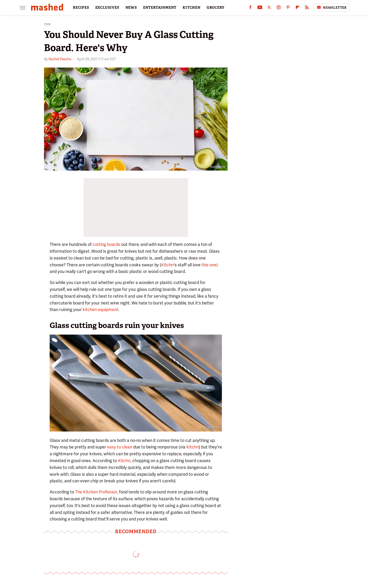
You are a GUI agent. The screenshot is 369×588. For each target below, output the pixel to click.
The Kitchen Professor (96, 492)
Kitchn (167, 265)
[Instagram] (279, 8)
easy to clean (120, 447)
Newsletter (331, 8)
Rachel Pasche (60, 59)
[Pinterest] (288, 8)
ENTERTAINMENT (160, 8)
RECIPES (81, 8)
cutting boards (106, 244)
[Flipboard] (297, 8)
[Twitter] (269, 8)
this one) (210, 265)
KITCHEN (192, 8)
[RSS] (307, 8)
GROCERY (216, 8)
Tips (47, 24)
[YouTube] (260, 8)
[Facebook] (250, 8)
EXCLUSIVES (107, 8)
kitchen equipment (100, 310)
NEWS (131, 8)
